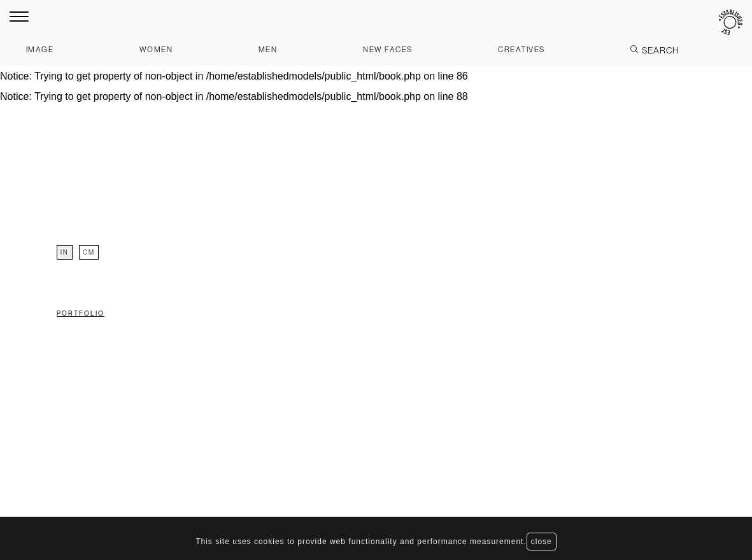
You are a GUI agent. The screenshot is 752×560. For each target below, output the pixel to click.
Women (156, 49)
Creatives (521, 49)
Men (268, 49)
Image (40, 49)
